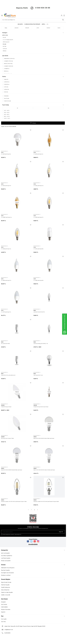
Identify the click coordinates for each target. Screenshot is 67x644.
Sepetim (3, 612)
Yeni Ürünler (4, 604)
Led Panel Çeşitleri (6, 558)
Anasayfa (3, 602)
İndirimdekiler (4, 607)
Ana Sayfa (20, 24)
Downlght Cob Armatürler (7, 573)
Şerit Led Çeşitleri (5, 553)
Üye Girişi (3, 622)
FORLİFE (27, 28)
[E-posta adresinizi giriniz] (33, 532)
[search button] (63, 20)
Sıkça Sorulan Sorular (6, 582)
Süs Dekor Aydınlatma (7, 556)
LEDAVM (16, 28)
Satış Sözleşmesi (5, 590)
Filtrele (33, 123)
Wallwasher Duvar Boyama (8, 568)
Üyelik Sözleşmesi (6, 587)
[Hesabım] (62, 16)
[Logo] (11, 15)
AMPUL (43, 24)
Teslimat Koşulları (5, 585)
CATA (38, 28)
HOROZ (48, 28)
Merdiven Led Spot (6, 575)
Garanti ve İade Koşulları (7, 592)
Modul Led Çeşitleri (6, 561)
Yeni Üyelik (4, 619)
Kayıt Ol (61, 532)
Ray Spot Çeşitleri (5, 570)
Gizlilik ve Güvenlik (6, 595)
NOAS (59, 28)
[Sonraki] (38, 510)
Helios (6, 28)
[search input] (33, 20)
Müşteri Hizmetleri (6, 609)
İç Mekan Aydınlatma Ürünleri (32, 24)
